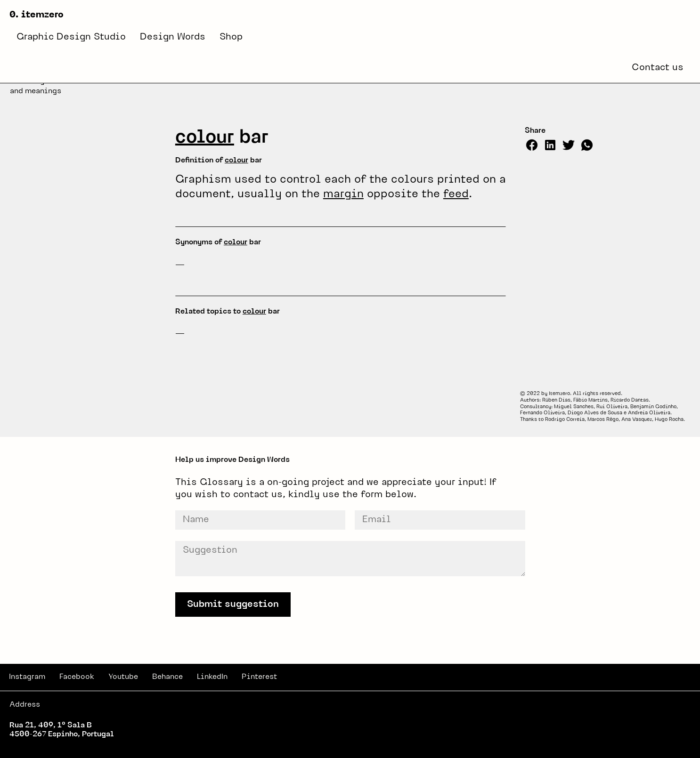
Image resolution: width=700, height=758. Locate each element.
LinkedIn (212, 677)
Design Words (173, 37)
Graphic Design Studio (71, 37)
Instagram (27, 677)
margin (343, 194)
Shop (231, 37)
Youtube (123, 677)
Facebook (77, 677)
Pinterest (259, 677)
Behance (167, 677)
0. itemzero (37, 15)
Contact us (658, 68)
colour (205, 138)
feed (456, 194)
